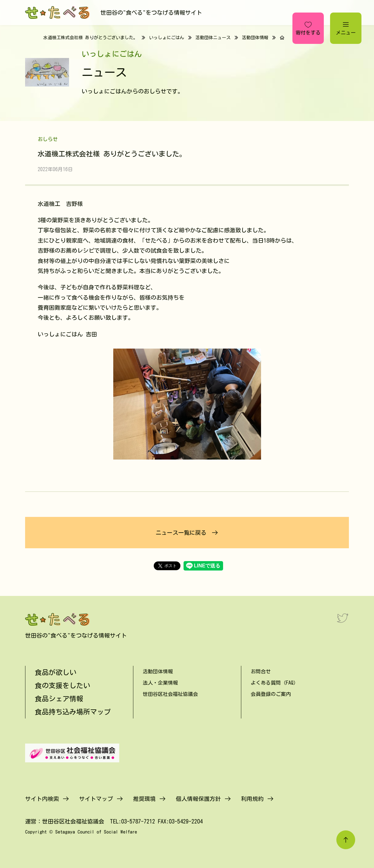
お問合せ (261, 671)
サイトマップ (96, 799)
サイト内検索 (42, 799)
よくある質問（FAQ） (275, 683)
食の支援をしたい (62, 686)
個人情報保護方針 (198, 799)
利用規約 (252, 799)
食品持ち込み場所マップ (73, 712)
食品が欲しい (56, 672)
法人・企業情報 (160, 683)
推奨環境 (144, 799)
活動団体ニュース (213, 38)
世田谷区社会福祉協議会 (170, 694)
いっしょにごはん (167, 38)
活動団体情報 (255, 38)
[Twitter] (343, 618)
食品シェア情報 (59, 699)
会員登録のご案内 (271, 694)
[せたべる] (58, 13)
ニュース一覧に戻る (181, 533)
